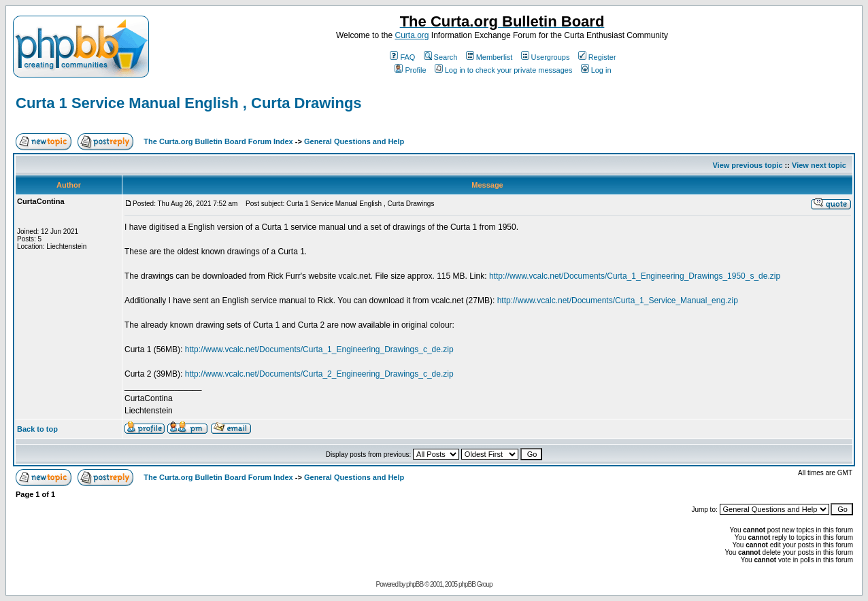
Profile (410, 70)
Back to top (37, 429)
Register (597, 57)
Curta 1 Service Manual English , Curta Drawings (189, 103)
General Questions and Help (354, 141)
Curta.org (412, 35)
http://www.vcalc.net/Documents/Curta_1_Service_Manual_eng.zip (618, 300)
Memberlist (489, 57)
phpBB (415, 584)
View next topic (819, 165)
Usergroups (546, 57)
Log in (596, 70)
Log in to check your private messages (504, 70)
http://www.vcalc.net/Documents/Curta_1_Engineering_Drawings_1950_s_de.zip (635, 276)
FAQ (402, 57)
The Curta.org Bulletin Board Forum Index (218, 141)
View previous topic (747, 165)
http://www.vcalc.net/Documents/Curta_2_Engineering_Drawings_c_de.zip (319, 374)
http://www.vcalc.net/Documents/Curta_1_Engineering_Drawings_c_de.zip (319, 349)
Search (441, 57)
